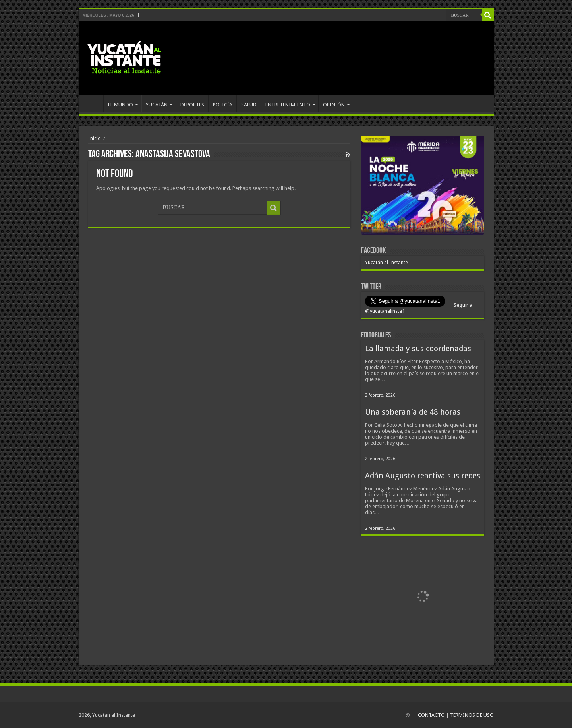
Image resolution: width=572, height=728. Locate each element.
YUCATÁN (157, 105)
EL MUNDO (121, 105)
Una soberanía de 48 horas (413, 412)
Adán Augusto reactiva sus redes (423, 476)
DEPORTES (192, 105)
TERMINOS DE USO (472, 715)
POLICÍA (223, 105)
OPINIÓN (334, 105)
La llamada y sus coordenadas (418, 349)
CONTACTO (431, 715)
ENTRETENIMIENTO (288, 105)
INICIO (93, 104)
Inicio (95, 138)
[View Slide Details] (423, 187)
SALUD (249, 105)
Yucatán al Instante (386, 262)
